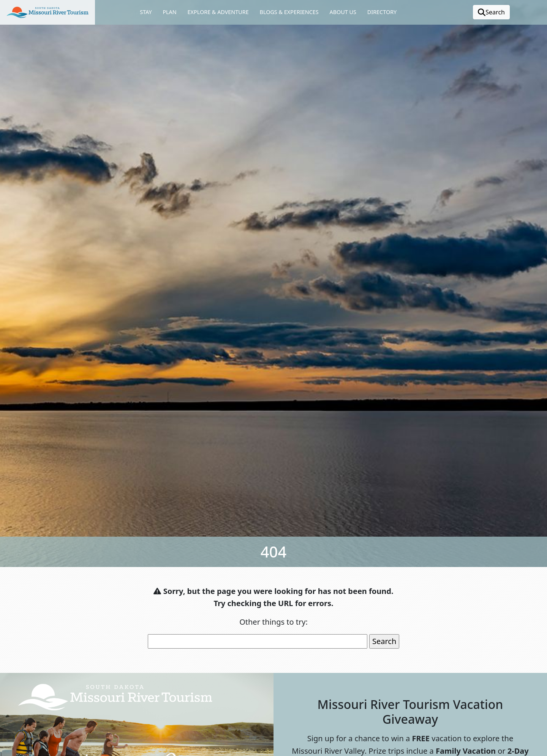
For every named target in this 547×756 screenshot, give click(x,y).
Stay (146, 12)
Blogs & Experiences (289, 12)
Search (491, 12)
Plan (169, 12)
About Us (343, 12)
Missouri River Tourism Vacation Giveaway (410, 711)
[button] (47, 12)
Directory (382, 12)
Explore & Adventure (218, 12)
